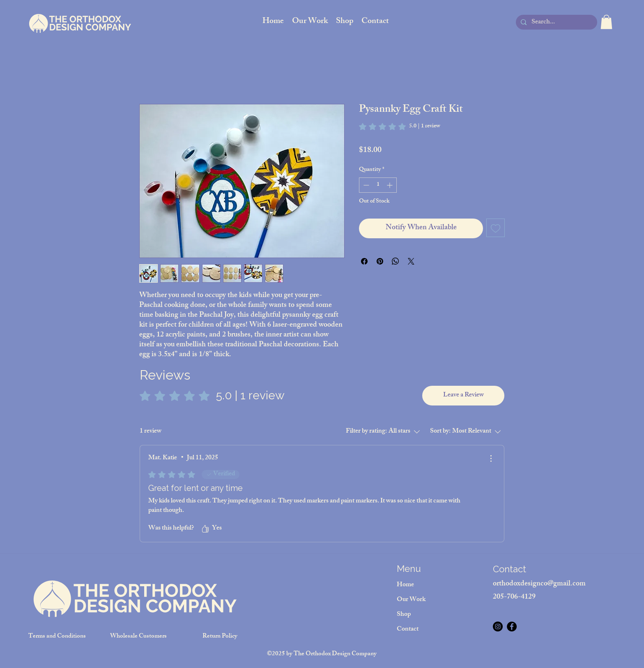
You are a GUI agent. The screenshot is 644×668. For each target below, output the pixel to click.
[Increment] (390, 185)
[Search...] (556, 23)
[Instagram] (498, 627)
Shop (404, 615)
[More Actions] (491, 458)
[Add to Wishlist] (496, 228)
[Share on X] (411, 261)
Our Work (411, 600)
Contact (408, 630)
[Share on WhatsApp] (396, 261)
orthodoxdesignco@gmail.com (539, 584)
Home (405, 585)
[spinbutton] (378, 185)
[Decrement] (365, 185)
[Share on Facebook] (364, 261)
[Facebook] (512, 627)
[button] (606, 22)
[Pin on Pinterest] (380, 261)
